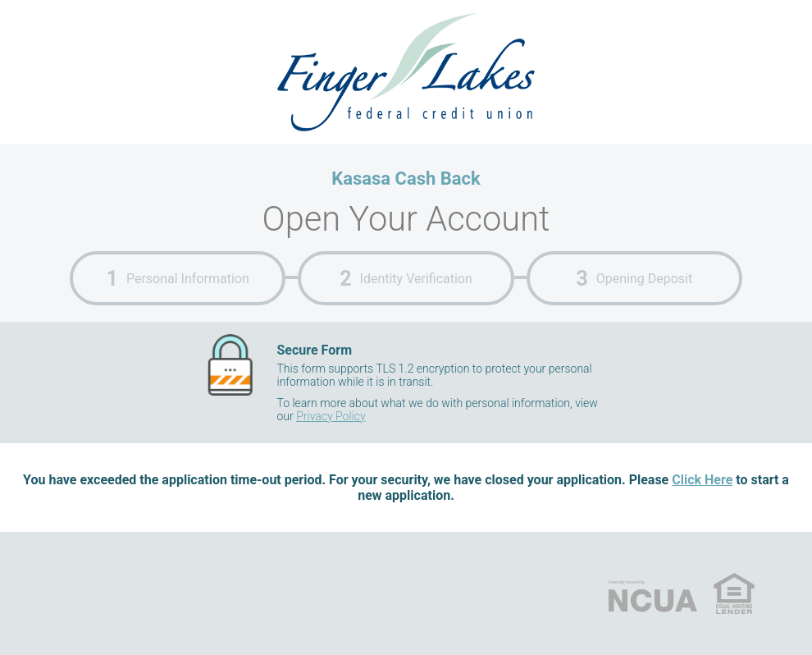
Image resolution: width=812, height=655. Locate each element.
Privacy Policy (331, 416)
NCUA (653, 593)
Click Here (702, 480)
